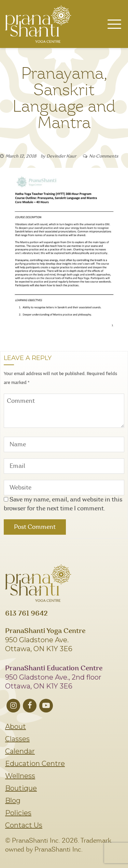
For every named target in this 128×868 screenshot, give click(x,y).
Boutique (21, 788)
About (16, 727)
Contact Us (24, 825)
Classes (17, 739)
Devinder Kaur (61, 156)
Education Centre (35, 764)
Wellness (20, 776)
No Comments (104, 156)
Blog (13, 801)
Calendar (20, 751)
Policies (18, 813)
